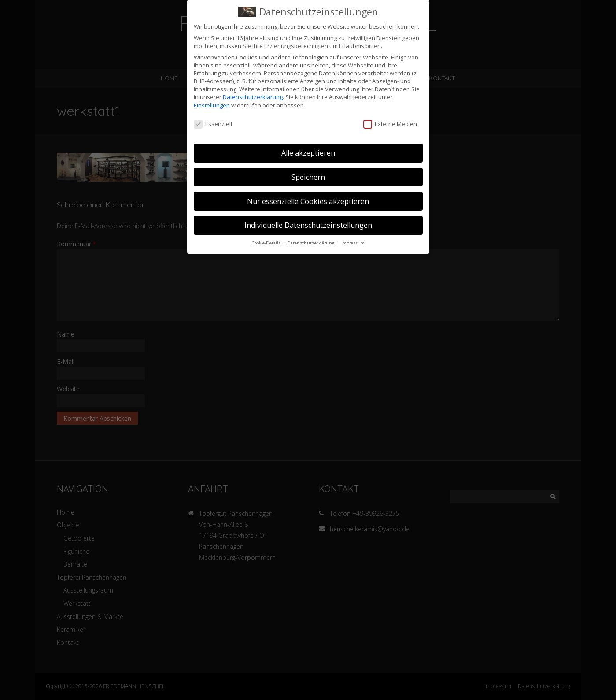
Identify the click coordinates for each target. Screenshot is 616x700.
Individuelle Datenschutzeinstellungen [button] (308, 224)
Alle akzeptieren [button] (308, 152)
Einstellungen (212, 104)
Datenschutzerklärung (253, 96)
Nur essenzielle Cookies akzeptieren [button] (308, 200)
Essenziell (213, 123)
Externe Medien (390, 123)
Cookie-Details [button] (267, 242)
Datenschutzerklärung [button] (312, 242)
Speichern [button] (308, 176)
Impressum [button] (353, 242)
